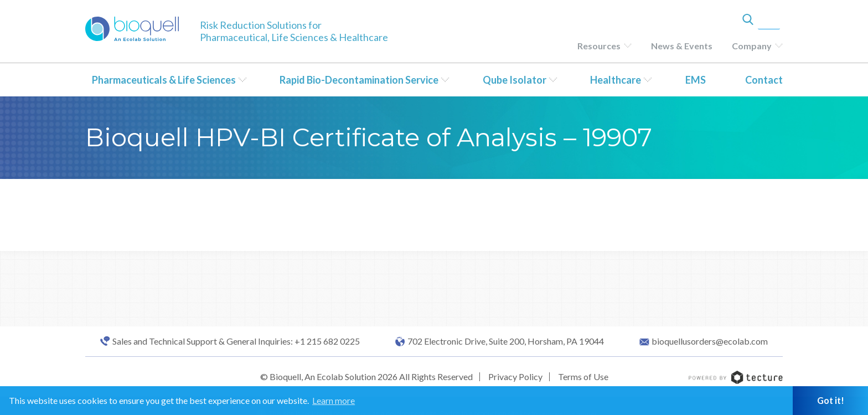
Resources (599, 46)
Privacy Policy (515, 376)
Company (752, 46)
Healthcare (616, 80)
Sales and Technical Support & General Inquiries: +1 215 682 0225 (236, 341)
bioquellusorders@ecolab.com (710, 341)
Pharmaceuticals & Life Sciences (164, 80)
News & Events (682, 46)
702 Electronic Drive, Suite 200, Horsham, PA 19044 (506, 341)
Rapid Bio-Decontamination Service (359, 80)
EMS (696, 80)
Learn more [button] (334, 400)
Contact (764, 80)
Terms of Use (583, 376)
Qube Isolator (515, 80)
